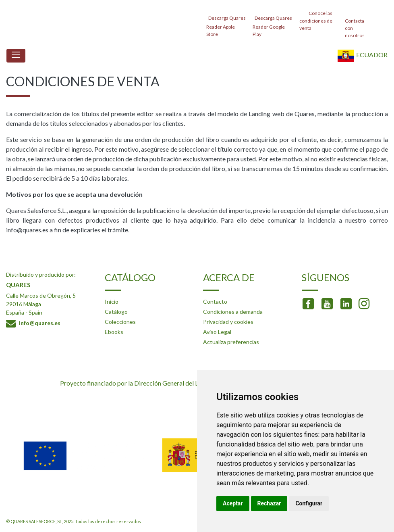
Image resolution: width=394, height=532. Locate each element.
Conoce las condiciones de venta (316, 20)
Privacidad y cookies (228, 322)
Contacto (215, 301)
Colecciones (120, 322)
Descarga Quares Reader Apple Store (226, 24)
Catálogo (116, 312)
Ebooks (114, 332)
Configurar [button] (309, 503)
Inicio (112, 301)
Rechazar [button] (269, 503)
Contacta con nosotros (355, 24)
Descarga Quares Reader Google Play (272, 24)
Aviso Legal (217, 332)
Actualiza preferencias (231, 342)
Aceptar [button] (233, 503)
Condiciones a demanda (233, 312)
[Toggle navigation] (16, 56)
